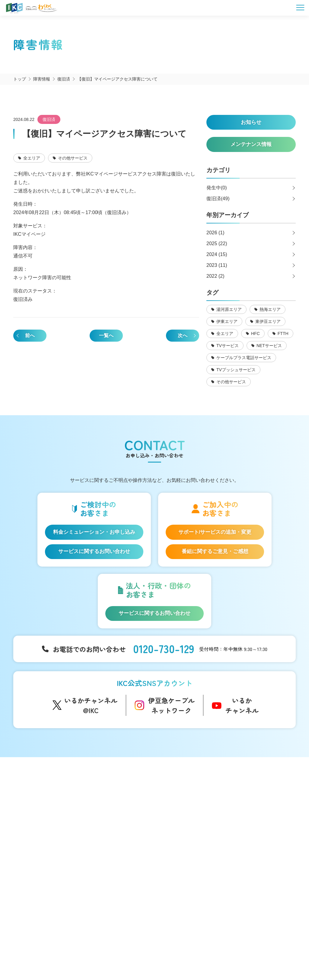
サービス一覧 (35, 801)
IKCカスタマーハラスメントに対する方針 (99, 956)
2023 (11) (217, 269)
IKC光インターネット (43, 822)
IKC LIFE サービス (40, 865)
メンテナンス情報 (188, 831)
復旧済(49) (218, 202)
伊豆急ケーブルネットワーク (171, 715)
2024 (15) (217, 258)
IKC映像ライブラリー (110, 844)
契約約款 (210, 950)
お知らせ (180, 812)
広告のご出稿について (193, 867)
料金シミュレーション (45, 891)
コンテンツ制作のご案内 (195, 876)
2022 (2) (215, 279)
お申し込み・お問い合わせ (260, 826)
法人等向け (182, 856)
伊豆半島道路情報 (107, 873)
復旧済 (49, 119)
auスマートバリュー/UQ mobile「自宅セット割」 (49, 853)
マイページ (244, 814)
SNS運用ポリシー (133, 950)
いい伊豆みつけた (107, 861)
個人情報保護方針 (176, 950)
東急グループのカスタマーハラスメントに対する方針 (199, 956)
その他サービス (186, 886)
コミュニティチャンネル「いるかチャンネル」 (114, 805)
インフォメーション (191, 801)
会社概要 (99, 950)
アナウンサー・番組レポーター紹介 (124, 819)
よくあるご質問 (248, 801)
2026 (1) (215, 236)
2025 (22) (217, 247)
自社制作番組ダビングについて (107, 831)
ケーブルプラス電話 (42, 840)
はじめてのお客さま (42, 812)
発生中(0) (217, 191)
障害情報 (180, 822)
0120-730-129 (164, 658)
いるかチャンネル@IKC (91, 715)
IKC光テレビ (34, 831)
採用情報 (241, 838)
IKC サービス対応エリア (46, 875)
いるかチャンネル (242, 715)
